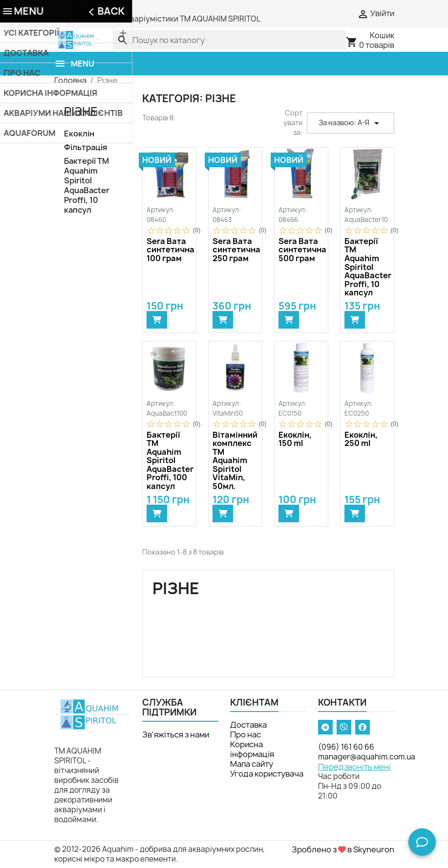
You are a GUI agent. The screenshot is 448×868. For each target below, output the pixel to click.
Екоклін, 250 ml (361, 439)
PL (89, 9)
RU (75, 9)
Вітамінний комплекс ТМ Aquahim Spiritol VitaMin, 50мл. (235, 461)
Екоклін (79, 134)
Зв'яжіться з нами (176, 734)
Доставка (248, 725)
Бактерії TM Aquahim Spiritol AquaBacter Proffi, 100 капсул (169, 461)
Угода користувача (267, 774)
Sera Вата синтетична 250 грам (235, 250)
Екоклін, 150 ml (295, 439)
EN (102, 9)
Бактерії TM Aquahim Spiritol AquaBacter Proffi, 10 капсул (87, 186)
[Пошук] (229, 40)
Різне (81, 111)
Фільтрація (85, 147)
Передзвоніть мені (354, 767)
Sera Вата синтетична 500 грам (301, 250)
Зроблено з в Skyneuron (343, 849)
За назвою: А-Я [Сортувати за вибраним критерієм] (351, 123)
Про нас (245, 734)
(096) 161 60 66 (346, 747)
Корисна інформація (252, 749)
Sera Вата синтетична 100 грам (169, 250)
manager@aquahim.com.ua (367, 757)
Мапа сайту (252, 764)
